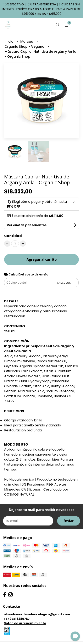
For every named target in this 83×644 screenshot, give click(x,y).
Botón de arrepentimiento (25, 623)
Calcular (64, 283)
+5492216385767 (17, 619)
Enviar (69, 521)
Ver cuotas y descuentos (27, 225)
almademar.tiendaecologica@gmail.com (37, 614)
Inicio (9, 42)
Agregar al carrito (42, 259)
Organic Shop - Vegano (25, 47)
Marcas (27, 42)
